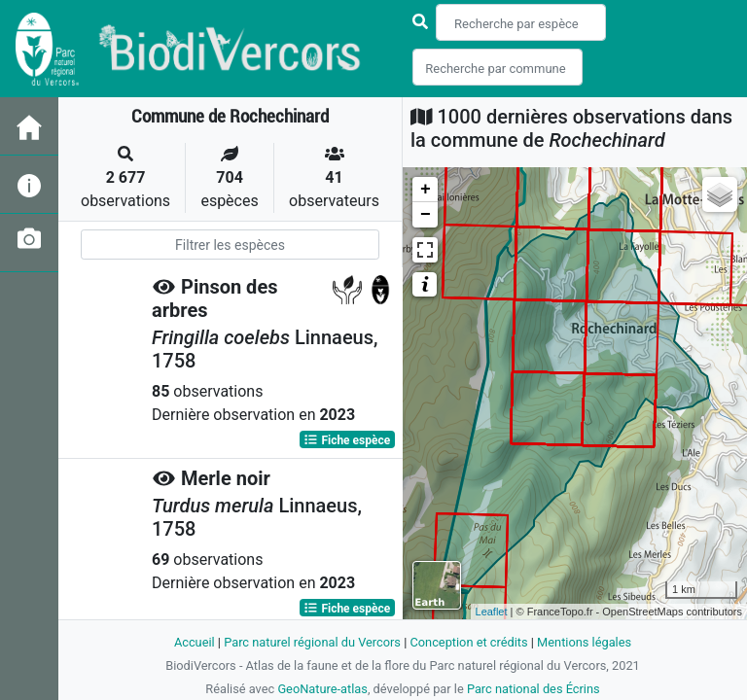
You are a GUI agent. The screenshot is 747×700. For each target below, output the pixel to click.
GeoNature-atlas (322, 689)
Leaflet (492, 612)
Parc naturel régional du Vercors (312, 642)
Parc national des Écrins (534, 689)
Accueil (195, 642)
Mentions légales (584, 642)
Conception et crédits (468, 642)
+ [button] (426, 190)
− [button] (426, 215)
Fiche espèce (347, 439)
